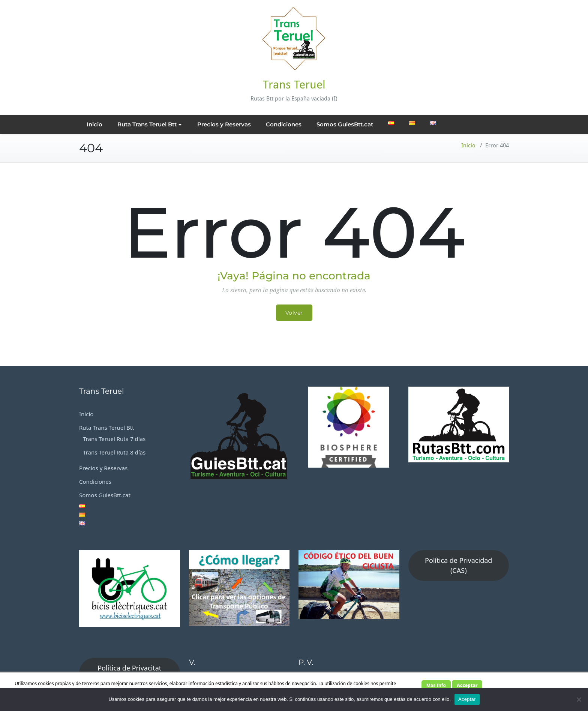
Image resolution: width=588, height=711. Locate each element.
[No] (579, 699)
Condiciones (284, 124)
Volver (294, 313)
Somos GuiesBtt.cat (345, 124)
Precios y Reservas (224, 124)
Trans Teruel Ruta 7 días (114, 439)
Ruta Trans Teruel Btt (149, 124)
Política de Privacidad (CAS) (458, 565)
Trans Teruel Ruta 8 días (114, 452)
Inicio (94, 124)
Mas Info (436, 685)
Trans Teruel (294, 85)
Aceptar (467, 699)
